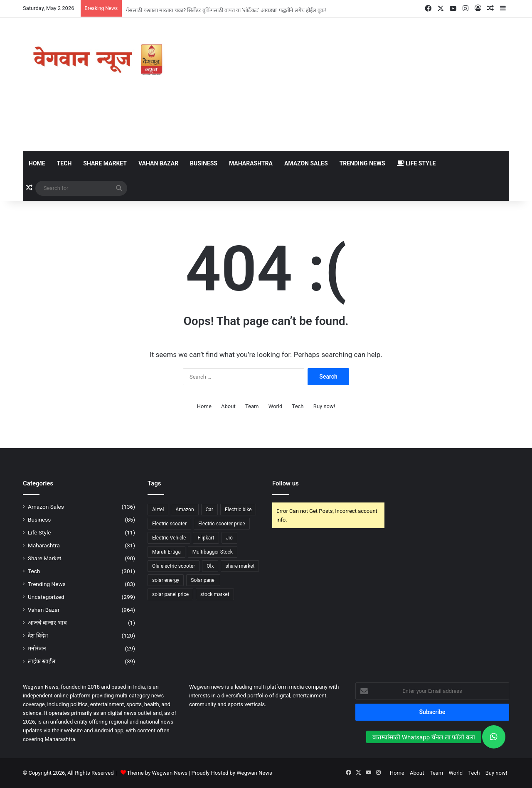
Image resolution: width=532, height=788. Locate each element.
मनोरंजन (37, 648)
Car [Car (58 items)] (209, 510)
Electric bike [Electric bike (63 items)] (238, 510)
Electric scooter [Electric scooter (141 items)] (169, 524)
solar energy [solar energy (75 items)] (166, 580)
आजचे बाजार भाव (47, 623)
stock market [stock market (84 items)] (215, 594)
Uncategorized (46, 597)
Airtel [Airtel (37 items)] (158, 510)
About (228, 406)
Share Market (105, 163)
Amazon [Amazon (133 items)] (185, 510)
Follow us (286, 483)
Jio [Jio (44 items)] (229, 538)
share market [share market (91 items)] (240, 566)
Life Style (416, 163)
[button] (494, 737)
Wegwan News (254, 773)
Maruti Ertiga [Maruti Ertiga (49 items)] (166, 552)
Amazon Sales (306, 163)
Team (252, 406)
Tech (64, 163)
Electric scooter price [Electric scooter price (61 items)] (222, 524)
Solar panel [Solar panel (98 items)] (203, 580)
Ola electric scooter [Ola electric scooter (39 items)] (174, 566)
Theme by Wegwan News (157, 773)
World (276, 406)
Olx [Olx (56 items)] (210, 566)
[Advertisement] (349, 84)
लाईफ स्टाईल (42, 661)
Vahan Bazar (158, 163)
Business (204, 163)
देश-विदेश (38, 635)
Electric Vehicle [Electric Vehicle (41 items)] (169, 538)
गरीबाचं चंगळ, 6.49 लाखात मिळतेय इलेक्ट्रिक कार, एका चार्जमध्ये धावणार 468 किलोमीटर (213, 5)
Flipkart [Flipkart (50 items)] (206, 538)
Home (37, 163)
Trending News (362, 163)
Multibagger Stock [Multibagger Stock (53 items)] (213, 552)
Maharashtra (251, 163)
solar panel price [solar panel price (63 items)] (170, 594)
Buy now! (324, 406)
